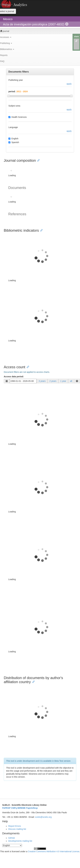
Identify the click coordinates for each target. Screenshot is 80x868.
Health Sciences (18, 117)
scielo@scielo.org (43, 817)
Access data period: (14, 377)
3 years (42, 381)
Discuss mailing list (17, 829)
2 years (53, 381)
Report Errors (15, 826)
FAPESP (6, 808)
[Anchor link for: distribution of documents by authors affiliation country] (33, 682)
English (13, 139)
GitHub (12, 838)
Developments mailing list (20, 841)
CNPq (14, 808)
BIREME (22, 808)
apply (69, 84)
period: (12, 91)
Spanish (14, 142)
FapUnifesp (32, 808)
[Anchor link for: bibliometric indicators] (41, 230)
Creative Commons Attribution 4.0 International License (54, 851)
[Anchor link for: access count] (27, 367)
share (76, 37)
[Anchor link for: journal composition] (38, 160)
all (71, 381)
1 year (63, 381)
